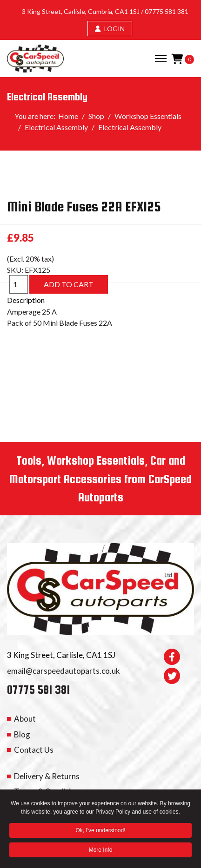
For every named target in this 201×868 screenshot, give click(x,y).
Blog (22, 734)
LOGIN (110, 29)
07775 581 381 (167, 11)
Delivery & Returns (47, 776)
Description (26, 300)
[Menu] (161, 59)
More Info (101, 851)
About (25, 719)
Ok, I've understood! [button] (100, 831)
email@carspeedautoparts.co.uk (64, 671)
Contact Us (34, 750)
